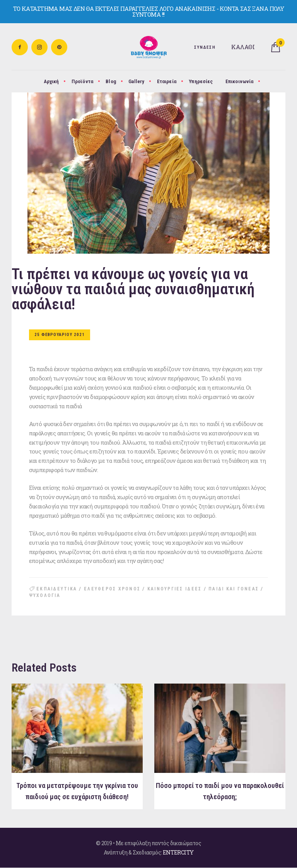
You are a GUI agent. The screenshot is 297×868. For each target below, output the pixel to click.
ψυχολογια (45, 595)
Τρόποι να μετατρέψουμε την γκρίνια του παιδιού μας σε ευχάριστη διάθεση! (77, 791)
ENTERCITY (178, 852)
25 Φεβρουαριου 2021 (60, 335)
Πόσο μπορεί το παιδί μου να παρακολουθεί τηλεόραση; (220, 791)
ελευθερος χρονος (112, 589)
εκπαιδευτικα (57, 589)
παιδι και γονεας (234, 589)
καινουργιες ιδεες (174, 589)
